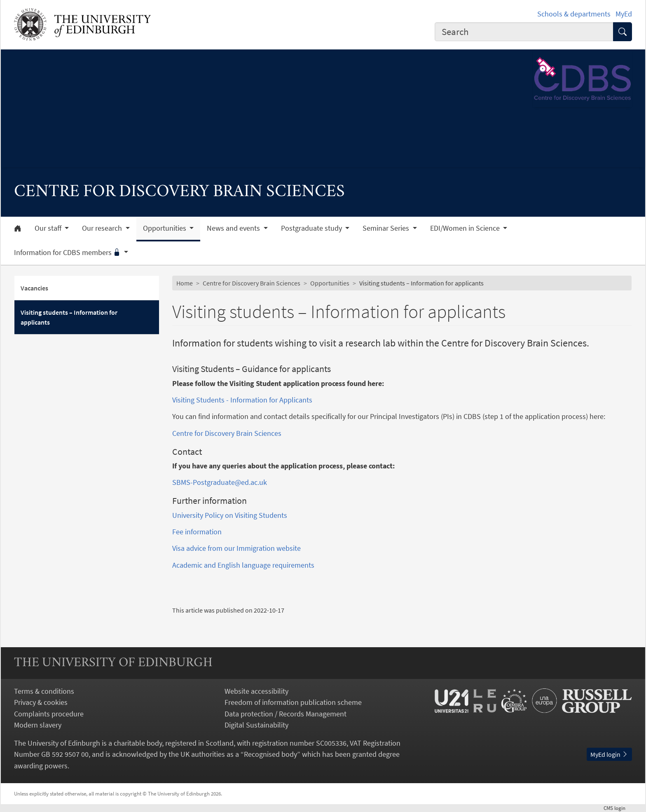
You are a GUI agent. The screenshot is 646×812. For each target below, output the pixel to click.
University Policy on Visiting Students (230, 515)
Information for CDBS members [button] (68, 253)
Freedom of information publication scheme (293, 702)
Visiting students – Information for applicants (69, 317)
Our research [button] (103, 228)
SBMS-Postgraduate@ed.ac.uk (220, 482)
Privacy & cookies (41, 702)
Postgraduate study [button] (312, 228)
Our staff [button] (49, 228)
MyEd (624, 14)
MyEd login (609, 754)
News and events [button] (234, 228)
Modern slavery (38, 725)
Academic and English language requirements (244, 565)
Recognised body (270, 754)
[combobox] (524, 32)
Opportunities (330, 283)
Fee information (197, 532)
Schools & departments (574, 14)
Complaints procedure (49, 714)
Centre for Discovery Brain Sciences (252, 283)
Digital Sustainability (256, 725)
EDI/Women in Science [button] (466, 228)
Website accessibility (256, 691)
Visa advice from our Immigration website (236, 548)
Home (185, 283)
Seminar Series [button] (387, 228)
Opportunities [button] (165, 228)
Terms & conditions (44, 691)
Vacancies (34, 288)
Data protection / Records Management (286, 714)
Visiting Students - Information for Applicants (242, 400)
